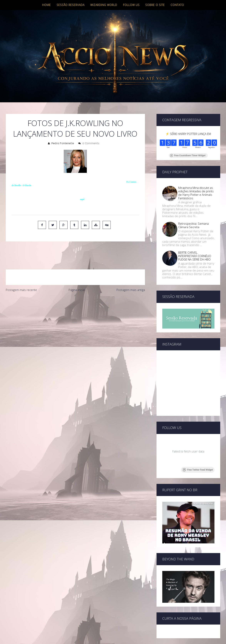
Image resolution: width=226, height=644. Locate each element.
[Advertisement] (75, 307)
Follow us (131, 5)
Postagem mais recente (21, 274)
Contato (177, 5)
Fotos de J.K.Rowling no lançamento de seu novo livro (75, 128)
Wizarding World (104, 5)
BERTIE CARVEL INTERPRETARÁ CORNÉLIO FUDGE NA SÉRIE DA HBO (195, 256)
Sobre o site (155, 5)
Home (46, 5)
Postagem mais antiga (131, 274)
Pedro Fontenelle (63, 143)
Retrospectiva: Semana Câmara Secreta (193, 225)
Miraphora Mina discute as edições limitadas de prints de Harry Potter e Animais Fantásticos (196, 193)
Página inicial (77, 274)
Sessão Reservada (71, 5)
